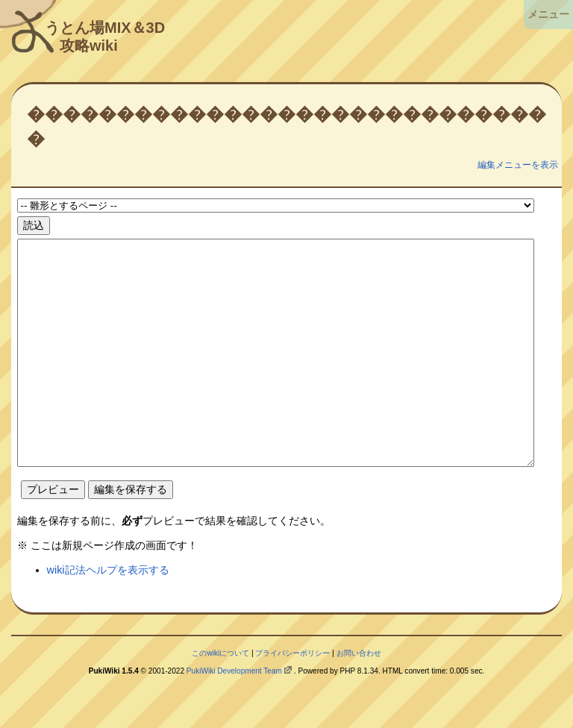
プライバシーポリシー (292, 698)
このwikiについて (220, 698)
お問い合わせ (359, 698)
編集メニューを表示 (518, 165)
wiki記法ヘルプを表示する (108, 615)
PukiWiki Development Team (234, 716)
